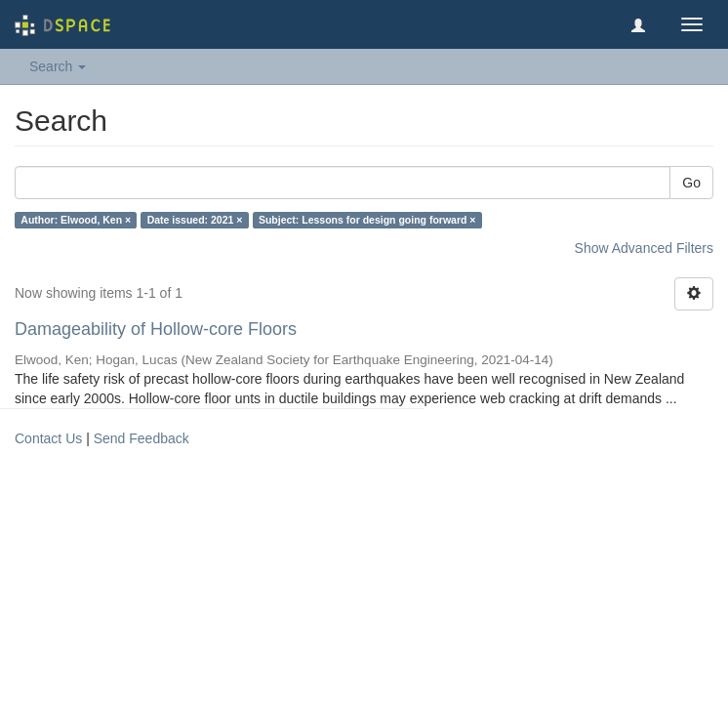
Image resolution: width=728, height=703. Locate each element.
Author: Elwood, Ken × (76, 220)
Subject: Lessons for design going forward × (367, 220)
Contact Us (48, 438)
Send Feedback (142, 438)
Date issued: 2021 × (195, 220)
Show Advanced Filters (644, 248)
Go (691, 183)
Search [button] (58, 66)
